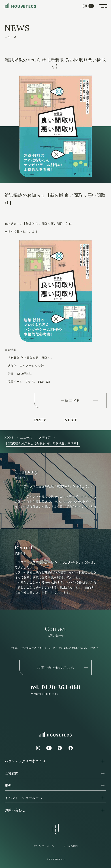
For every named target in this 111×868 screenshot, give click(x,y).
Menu (103, 6)
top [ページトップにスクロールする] (55, 833)
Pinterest (60, 748)
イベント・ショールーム (24, 798)
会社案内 (12, 773)
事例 (8, 786)
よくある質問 (71, 846)
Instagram (85, 6)
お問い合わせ (15, 810)
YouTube (91, 6)
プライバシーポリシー (45, 846)
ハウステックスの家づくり (25, 761)
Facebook (71, 748)
